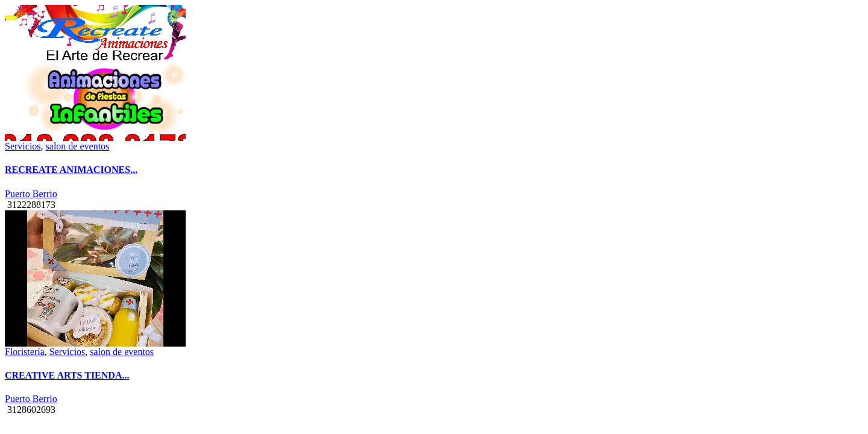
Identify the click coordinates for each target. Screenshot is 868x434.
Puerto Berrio (31, 194)
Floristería (25, 352)
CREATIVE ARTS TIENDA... (67, 375)
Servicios (23, 146)
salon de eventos (78, 146)
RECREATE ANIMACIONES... (71, 170)
